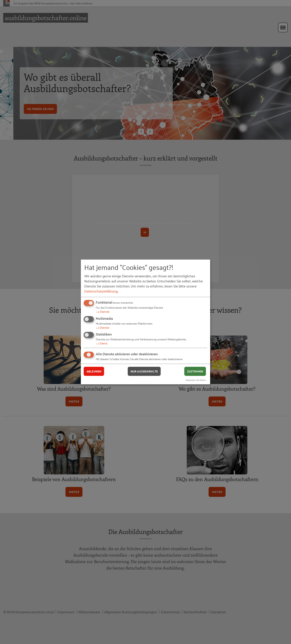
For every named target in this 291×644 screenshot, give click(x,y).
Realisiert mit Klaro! (196, 380)
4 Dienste (103, 311)
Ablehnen (94, 371)
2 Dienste (102, 327)
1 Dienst (102, 343)
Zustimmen (195, 371)
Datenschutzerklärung (101, 291)
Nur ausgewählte (144, 371)
